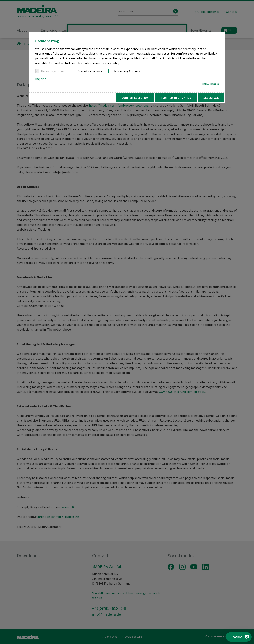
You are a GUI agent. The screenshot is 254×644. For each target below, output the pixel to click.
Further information (176, 98)
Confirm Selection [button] (135, 98)
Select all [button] (211, 98)
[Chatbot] (244, 637)
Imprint (40, 79)
